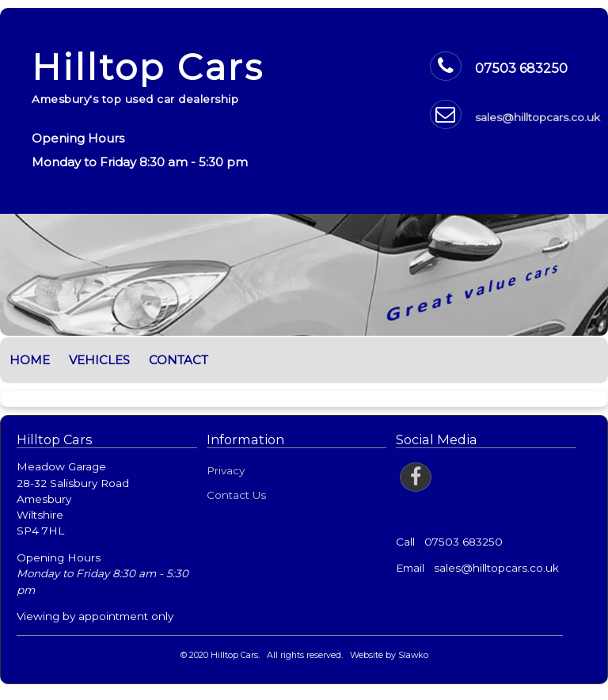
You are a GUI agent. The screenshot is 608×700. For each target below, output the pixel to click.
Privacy (226, 470)
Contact (179, 360)
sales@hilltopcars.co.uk (538, 117)
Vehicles (99, 360)
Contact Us (236, 495)
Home (30, 360)
